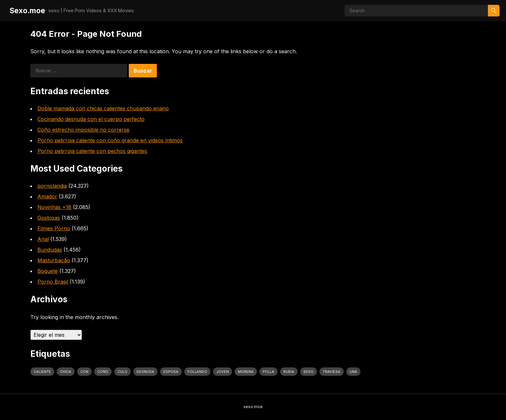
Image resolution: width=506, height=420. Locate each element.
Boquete (48, 271)
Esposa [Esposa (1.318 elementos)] (171, 372)
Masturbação (54, 260)
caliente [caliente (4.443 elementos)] (42, 372)
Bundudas (50, 250)
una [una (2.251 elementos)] (353, 372)
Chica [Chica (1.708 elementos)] (66, 372)
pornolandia (52, 186)
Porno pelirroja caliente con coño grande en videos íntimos (110, 140)
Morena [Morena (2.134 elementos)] (246, 372)
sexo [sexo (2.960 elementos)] (309, 372)
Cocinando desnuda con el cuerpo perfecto (91, 119)
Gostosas (49, 218)
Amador (47, 196)
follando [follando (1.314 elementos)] (197, 372)
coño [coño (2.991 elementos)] (103, 372)
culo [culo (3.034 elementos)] (122, 372)
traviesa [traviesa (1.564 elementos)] (332, 372)
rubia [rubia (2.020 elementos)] (289, 372)
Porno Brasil (53, 282)
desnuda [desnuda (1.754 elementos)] (145, 372)
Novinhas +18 (54, 207)
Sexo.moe (27, 10)
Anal (43, 239)
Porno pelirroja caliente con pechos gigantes (92, 151)
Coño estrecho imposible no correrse (83, 130)
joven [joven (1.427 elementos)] (223, 372)
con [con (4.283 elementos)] (84, 372)
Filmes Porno (54, 228)
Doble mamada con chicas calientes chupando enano (103, 108)
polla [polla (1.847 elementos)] (268, 372)
